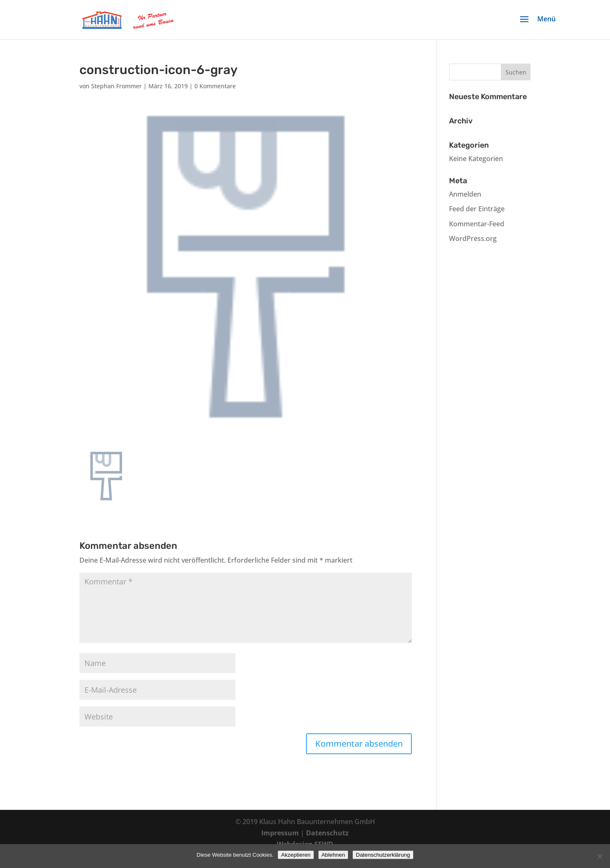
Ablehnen (333, 855)
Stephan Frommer (116, 86)
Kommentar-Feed (477, 224)
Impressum (280, 833)
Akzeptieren (296, 855)
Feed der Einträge (477, 209)
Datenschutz (327, 833)
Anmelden (465, 194)
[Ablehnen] (600, 856)
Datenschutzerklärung (383, 855)
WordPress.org (473, 238)
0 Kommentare (215, 86)
